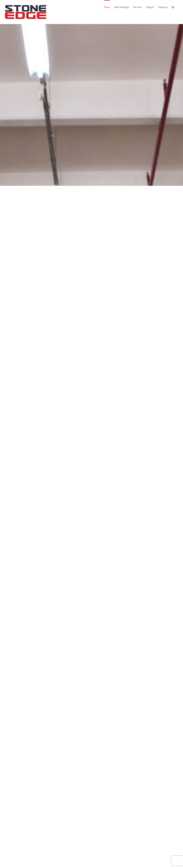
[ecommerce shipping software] (151, 227)
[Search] (173, 7)
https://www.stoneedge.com (23, 859)
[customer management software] (92, 313)
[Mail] (143, 846)
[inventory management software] (92, 227)
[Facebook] (129, 846)
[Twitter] (133, 846)
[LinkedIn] (138, 846)
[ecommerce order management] (32, 227)
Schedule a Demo (15, 862)
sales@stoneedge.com (21, 856)
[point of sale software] (32, 313)
